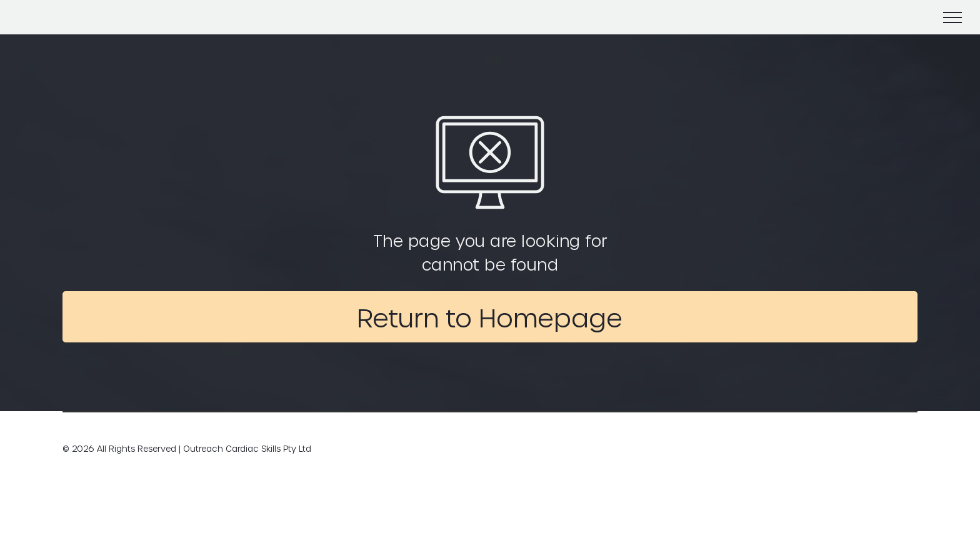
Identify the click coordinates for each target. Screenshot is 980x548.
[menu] (952, 17)
